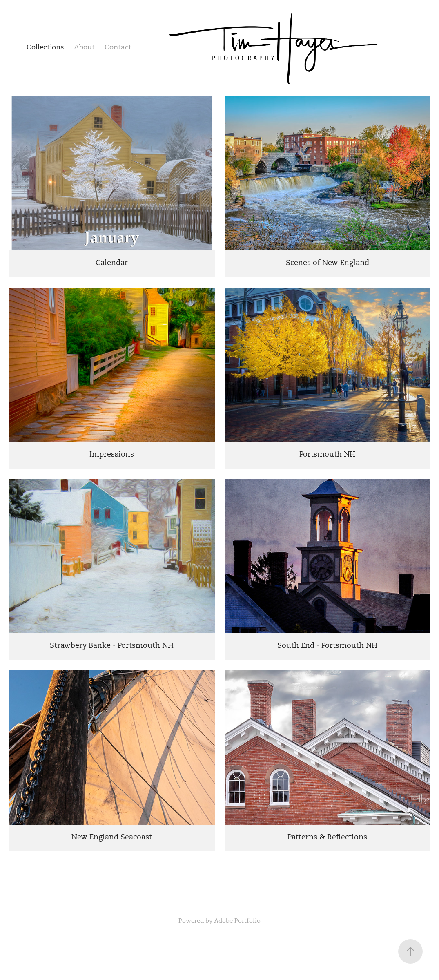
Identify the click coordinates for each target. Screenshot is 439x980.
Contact (118, 47)
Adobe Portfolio (237, 921)
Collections (45, 47)
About (84, 47)
